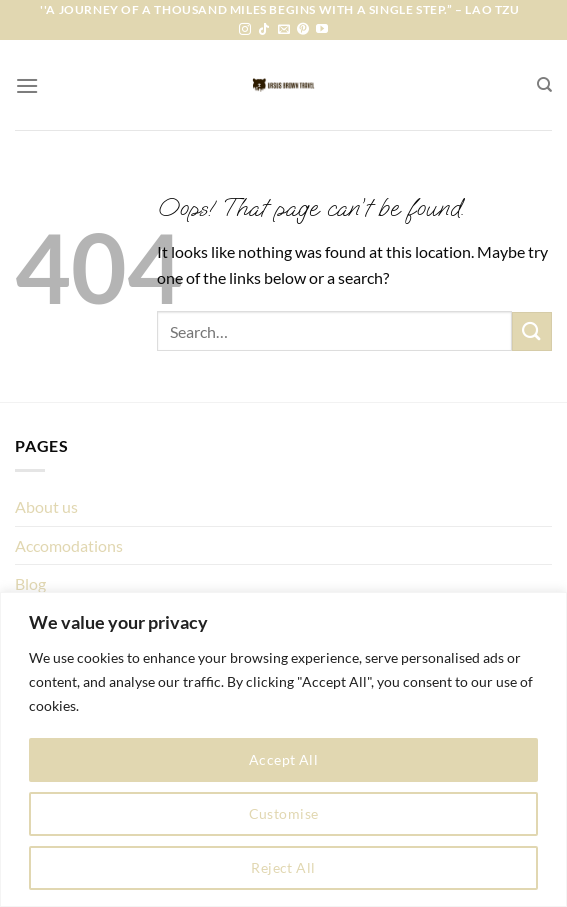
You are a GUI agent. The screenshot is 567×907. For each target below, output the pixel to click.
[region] (283, 749)
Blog (30, 583)
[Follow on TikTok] (264, 30)
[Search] (544, 85)
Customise (284, 813)
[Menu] (27, 85)
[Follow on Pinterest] (303, 30)
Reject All (283, 867)
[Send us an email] (284, 30)
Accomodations (69, 545)
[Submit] (532, 331)
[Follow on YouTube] (322, 30)
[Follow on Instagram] (245, 30)
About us (46, 506)
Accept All (283, 759)
